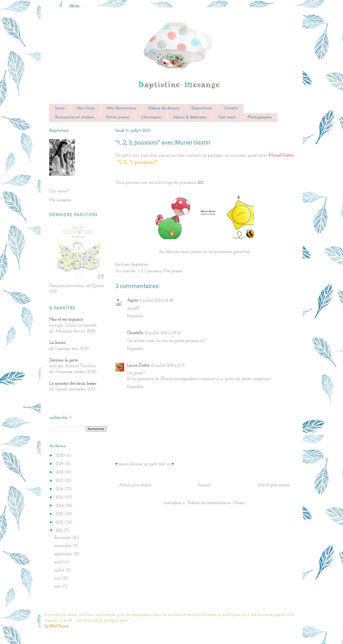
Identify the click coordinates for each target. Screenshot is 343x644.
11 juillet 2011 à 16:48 (157, 300)
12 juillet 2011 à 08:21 (162, 333)
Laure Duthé (138, 366)
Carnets (231, 108)
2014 (60, 506)
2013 (60, 514)
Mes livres (86, 108)
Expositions (202, 108)
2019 (60, 464)
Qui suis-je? (59, 191)
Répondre (135, 316)
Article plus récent (135, 485)
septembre (64, 554)
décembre (63, 538)
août (59, 562)
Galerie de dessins (164, 108)
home (60, 108)
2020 (61, 456)
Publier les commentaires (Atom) (217, 503)
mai (58, 586)
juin (58, 578)
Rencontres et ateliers (75, 117)
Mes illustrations (121, 108)
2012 (60, 522)
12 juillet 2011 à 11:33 (168, 366)
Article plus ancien (274, 485)
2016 (60, 489)
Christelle (135, 333)
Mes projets (173, 271)
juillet (60, 570)
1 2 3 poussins (150, 271)
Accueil (204, 485)
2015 (60, 497)
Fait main (227, 117)
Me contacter (60, 200)
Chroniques (151, 117)
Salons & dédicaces (190, 117)
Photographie (260, 117)
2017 (60, 481)
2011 (59, 531)
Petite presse (118, 117)
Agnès (133, 300)
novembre (63, 546)
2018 (60, 472)
